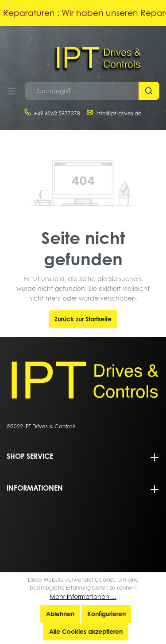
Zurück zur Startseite (83, 319)
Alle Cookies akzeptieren (86, 631)
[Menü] (12, 91)
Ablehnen (60, 614)
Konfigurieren (106, 614)
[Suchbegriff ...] (82, 91)
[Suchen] (149, 91)
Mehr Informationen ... (83, 596)
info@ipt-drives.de (119, 113)
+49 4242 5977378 (57, 113)
